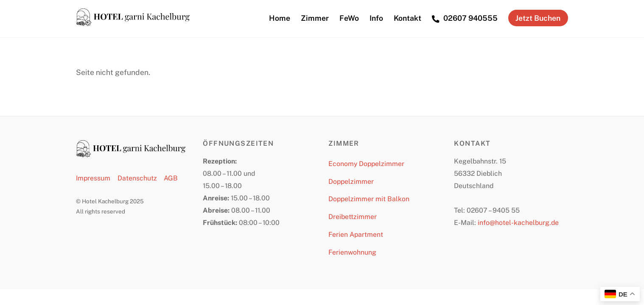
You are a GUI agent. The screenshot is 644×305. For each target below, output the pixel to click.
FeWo (349, 18)
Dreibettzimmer (353, 217)
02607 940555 (465, 18)
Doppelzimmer (351, 182)
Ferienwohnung (352, 252)
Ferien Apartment (356, 234)
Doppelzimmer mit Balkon (369, 199)
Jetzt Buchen (538, 18)
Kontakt (407, 18)
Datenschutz (137, 178)
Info (376, 18)
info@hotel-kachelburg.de (518, 223)
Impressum (93, 178)
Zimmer (315, 18)
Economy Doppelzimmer (366, 164)
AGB (171, 178)
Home (280, 18)
